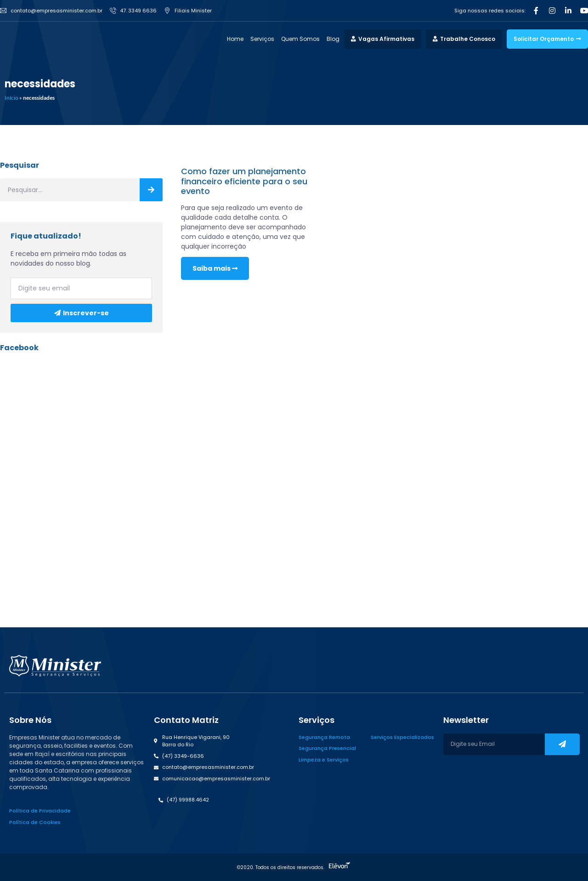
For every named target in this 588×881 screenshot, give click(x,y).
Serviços (262, 39)
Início (11, 98)
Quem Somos (300, 39)
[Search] (151, 190)
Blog (333, 39)
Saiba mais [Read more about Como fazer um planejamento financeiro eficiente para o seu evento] (215, 268)
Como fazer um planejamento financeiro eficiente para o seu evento (244, 181)
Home (235, 39)
